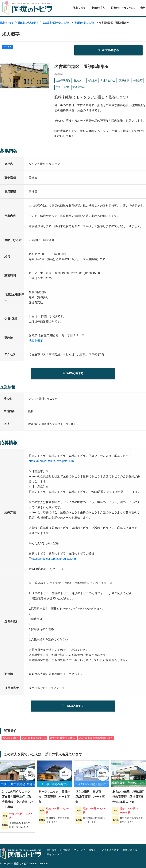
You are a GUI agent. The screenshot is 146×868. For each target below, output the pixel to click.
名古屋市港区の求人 (34, 738)
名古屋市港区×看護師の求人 (96, 738)
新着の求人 (98, 8)
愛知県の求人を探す (28, 23)
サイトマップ (54, 855)
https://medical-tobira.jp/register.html (52, 461)
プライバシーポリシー (86, 850)
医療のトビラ (7, 23)
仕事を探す (79, 8)
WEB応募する (109, 50)
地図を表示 (36, 340)
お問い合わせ (130, 850)
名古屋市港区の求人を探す (56, 23)
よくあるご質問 (110, 850)
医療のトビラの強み (123, 8)
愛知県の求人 (11, 738)
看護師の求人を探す (85, 23)
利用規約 (65, 850)
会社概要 (52, 850)
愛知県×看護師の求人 (63, 738)
